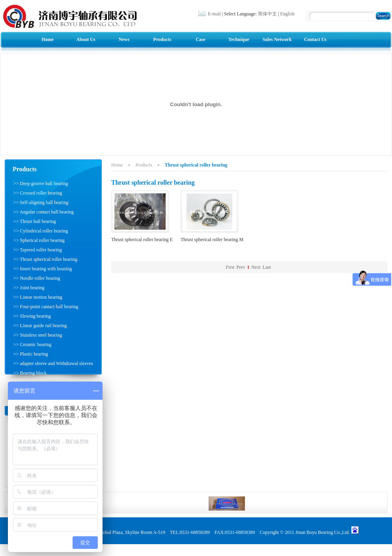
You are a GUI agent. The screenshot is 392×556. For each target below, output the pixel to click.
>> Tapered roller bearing (38, 250)
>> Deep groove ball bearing (41, 183)
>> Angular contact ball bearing (44, 212)
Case (201, 39)
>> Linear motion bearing (38, 297)
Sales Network (277, 39)
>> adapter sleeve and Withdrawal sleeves (53, 363)
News (124, 39)
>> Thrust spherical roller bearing (45, 259)
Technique (239, 39)
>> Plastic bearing (31, 354)
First (230, 267)
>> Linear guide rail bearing (40, 326)
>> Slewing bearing (32, 316)
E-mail (214, 14)
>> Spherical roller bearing (39, 240)
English (287, 14)
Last (267, 267)
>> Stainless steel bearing (38, 335)
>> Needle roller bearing (37, 278)
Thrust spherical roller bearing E (142, 240)
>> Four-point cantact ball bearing (46, 307)
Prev (241, 267)
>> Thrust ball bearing (35, 221)
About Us (86, 39)
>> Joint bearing (29, 288)
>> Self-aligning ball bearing (41, 202)
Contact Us (315, 39)
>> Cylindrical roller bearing (41, 231)
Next (256, 267)
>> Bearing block (30, 373)
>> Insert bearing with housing (43, 269)
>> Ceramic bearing (32, 344)
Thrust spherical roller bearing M (212, 240)
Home (48, 39)
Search (384, 17)
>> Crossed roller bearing (38, 193)
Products (162, 39)
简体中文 (267, 14)
